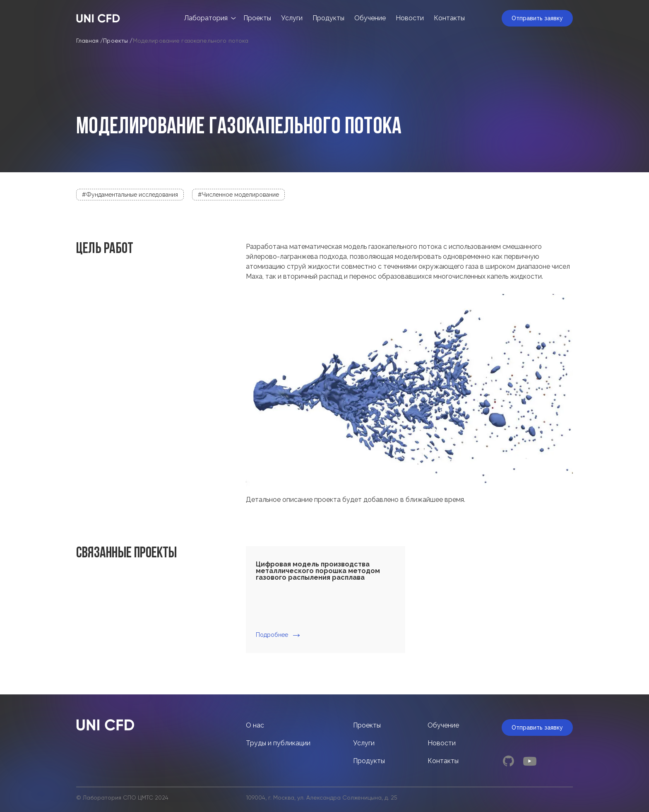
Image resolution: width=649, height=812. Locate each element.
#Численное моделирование (238, 195)
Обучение (370, 18)
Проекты (257, 18)
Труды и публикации (278, 743)
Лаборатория (206, 18)
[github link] (508, 761)
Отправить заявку (537, 18)
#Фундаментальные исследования (130, 195)
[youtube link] (530, 761)
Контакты (449, 18)
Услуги (292, 18)
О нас (255, 725)
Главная (87, 41)
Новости (410, 18)
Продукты (328, 18)
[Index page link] (98, 18)
